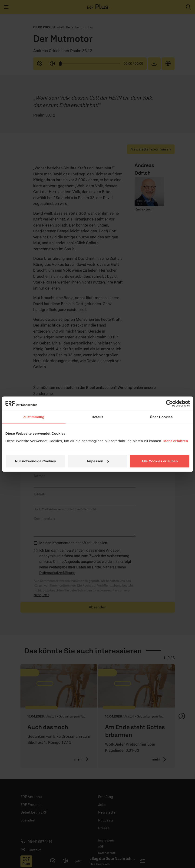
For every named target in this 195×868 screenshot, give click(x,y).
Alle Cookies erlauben (160, 461)
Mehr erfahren (176, 441)
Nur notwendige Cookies (36, 461)
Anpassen (98, 461)
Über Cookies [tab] (161, 417)
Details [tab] (98, 417)
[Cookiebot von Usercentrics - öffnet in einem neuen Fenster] (169, 404)
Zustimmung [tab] (34, 417)
